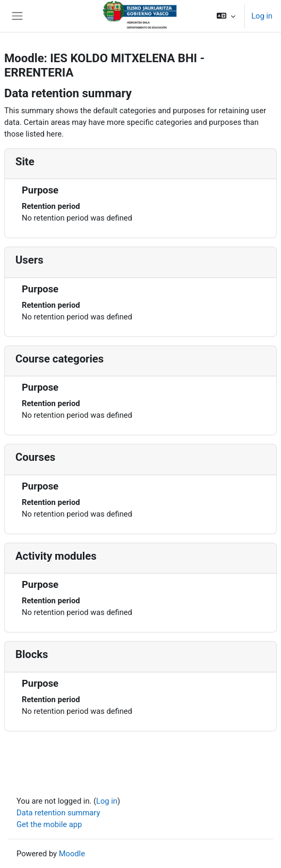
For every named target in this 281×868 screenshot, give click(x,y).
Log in (262, 16)
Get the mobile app (49, 824)
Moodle (72, 854)
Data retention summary (58, 813)
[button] (226, 16)
